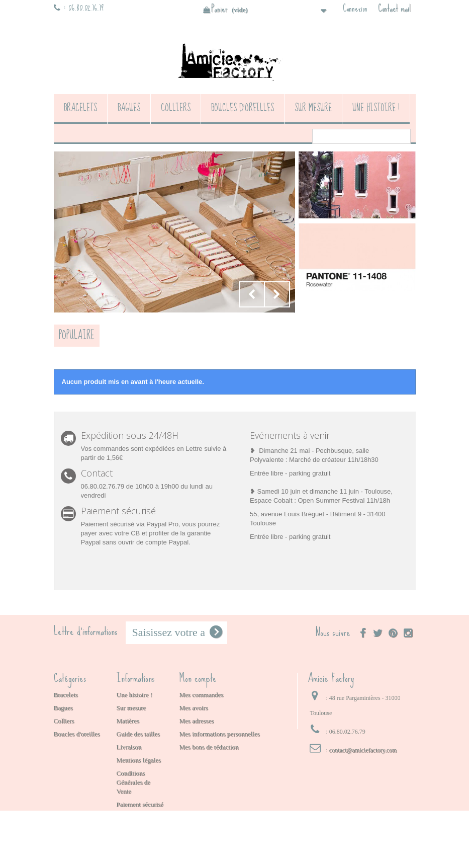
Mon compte (198, 678)
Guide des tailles (138, 734)
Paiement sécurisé (140, 804)
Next (277, 294)
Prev (252, 294)
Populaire (77, 335)
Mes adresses (197, 721)
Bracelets (80, 108)
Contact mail (394, 9)
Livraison (129, 747)
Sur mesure (313, 108)
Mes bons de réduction (209, 747)
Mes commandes (202, 695)
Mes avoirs (194, 708)
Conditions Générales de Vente (134, 782)
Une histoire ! (376, 108)
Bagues (129, 108)
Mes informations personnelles (220, 734)
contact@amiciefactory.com (363, 750)
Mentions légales (139, 760)
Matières (128, 721)
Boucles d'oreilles (243, 108)
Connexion (355, 9)
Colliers (176, 108)
